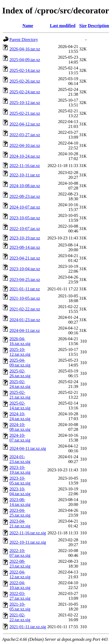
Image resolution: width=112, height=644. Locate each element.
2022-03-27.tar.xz (25, 135)
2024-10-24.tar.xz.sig (20, 416)
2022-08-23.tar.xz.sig (20, 564)
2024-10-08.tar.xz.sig (20, 427)
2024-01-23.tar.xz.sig (20, 459)
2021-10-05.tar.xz (25, 298)
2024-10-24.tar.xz (25, 156)
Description (98, 26)
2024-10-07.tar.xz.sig (20, 438)
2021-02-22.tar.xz (25, 309)
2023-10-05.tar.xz (25, 218)
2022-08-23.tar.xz (25, 196)
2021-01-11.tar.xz (25, 289)
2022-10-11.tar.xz (25, 175)
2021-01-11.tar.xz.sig (28, 627)
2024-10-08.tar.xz (25, 186)
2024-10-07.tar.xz (25, 207)
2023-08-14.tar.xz (25, 247)
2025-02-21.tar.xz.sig (20, 395)
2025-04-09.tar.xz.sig (20, 363)
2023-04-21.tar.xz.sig (20, 523)
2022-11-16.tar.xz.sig (28, 533)
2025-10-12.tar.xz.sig (20, 352)
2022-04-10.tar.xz (25, 145)
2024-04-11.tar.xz (25, 330)
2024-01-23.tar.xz (25, 320)
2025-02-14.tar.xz (25, 70)
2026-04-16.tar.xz (25, 49)
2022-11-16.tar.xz (25, 166)
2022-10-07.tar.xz (25, 229)
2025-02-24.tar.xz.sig (20, 384)
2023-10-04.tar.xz (25, 269)
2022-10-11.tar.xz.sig (28, 542)
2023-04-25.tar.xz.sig (20, 513)
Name (28, 26)
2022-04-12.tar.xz (25, 124)
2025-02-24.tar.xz (25, 92)
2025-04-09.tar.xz (25, 60)
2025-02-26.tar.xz (25, 81)
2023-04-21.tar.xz (25, 258)
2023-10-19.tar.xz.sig (20, 470)
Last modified (63, 26)
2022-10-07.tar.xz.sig (20, 553)
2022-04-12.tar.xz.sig (20, 574)
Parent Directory (24, 40)
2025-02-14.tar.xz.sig (20, 406)
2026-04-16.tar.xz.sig (20, 341)
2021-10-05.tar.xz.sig (20, 607)
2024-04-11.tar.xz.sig (28, 448)
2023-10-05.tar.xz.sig (20, 481)
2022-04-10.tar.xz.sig (20, 585)
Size (83, 26)
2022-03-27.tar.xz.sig (20, 596)
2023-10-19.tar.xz (25, 238)
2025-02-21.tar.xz (25, 113)
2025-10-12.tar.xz (25, 103)
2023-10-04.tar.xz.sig (20, 491)
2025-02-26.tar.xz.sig (20, 373)
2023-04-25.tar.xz (25, 280)
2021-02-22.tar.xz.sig (20, 617)
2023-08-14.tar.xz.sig (20, 502)
